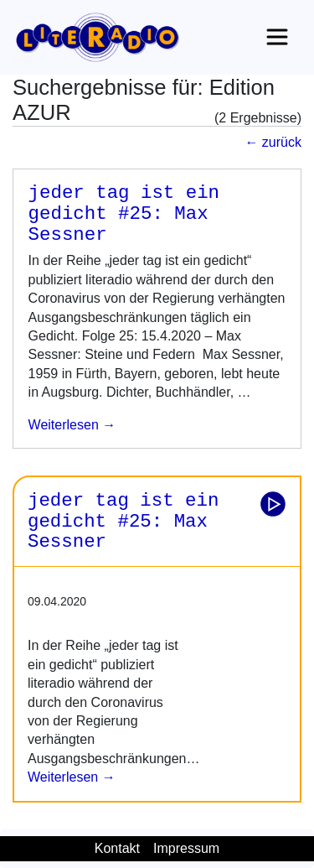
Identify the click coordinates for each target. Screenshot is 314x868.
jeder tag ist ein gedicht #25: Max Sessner (124, 213)
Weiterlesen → (72, 777)
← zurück (273, 142)
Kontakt (117, 848)
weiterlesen (64, 425)
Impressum (186, 848)
